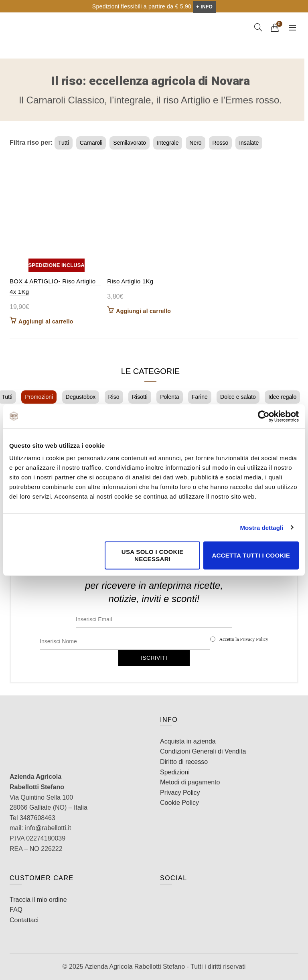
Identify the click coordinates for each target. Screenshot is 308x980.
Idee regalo (282, 397)
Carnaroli (91, 143)
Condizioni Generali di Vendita (203, 751)
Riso (114, 397)
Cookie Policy (179, 803)
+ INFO (204, 7)
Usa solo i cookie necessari (153, 555)
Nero (195, 143)
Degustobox (81, 397)
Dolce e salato (238, 397)
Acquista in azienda (188, 741)
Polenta (169, 397)
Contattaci (24, 920)
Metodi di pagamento (190, 782)
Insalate (249, 143)
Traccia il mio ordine (38, 900)
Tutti (64, 143)
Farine (200, 397)
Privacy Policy (254, 639)
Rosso (221, 143)
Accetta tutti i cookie (251, 555)
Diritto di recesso (184, 762)
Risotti (140, 397)
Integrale (168, 143)
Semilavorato (130, 143)
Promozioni (39, 397)
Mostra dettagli (261, 527)
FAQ (16, 910)
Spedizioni (175, 772)
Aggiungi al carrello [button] (46, 321)
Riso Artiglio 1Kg (130, 281)
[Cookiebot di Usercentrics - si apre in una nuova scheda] (264, 416)
